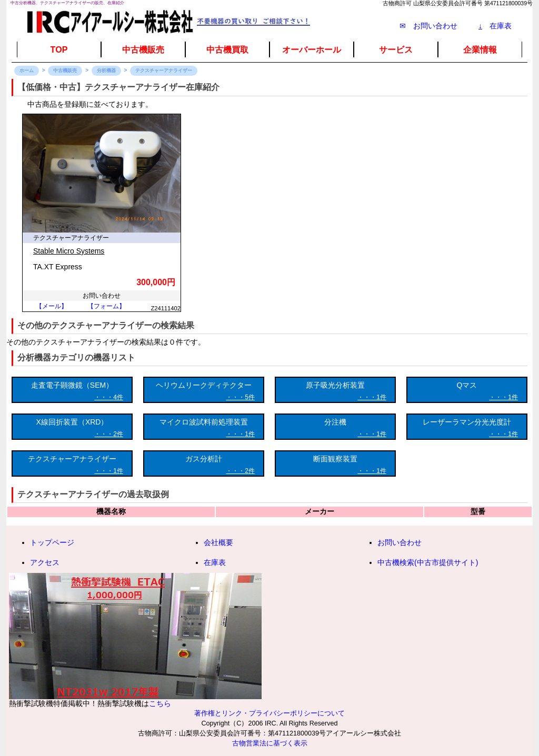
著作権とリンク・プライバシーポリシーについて (269, 713)
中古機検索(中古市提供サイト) (428, 562)
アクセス (45, 562)
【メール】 (52, 306)
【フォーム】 (106, 306)
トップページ (52, 542)
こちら (160, 703)
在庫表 (495, 26)
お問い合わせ (400, 542)
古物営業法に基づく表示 (270, 743)
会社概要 (218, 542)
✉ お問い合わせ (428, 26)
